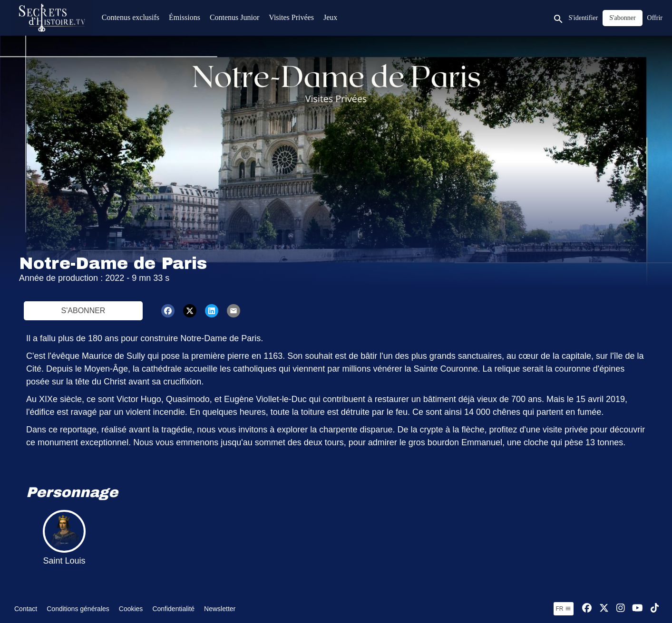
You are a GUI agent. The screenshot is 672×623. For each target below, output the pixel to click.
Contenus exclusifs (131, 17)
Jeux (330, 17)
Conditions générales (78, 609)
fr (564, 609)
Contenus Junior (234, 17)
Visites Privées (291, 17)
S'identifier (584, 18)
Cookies (131, 609)
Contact (26, 609)
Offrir (655, 18)
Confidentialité (173, 609)
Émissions (185, 17)
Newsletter (220, 609)
